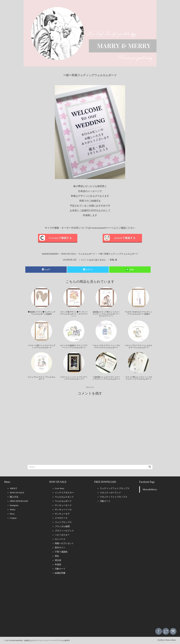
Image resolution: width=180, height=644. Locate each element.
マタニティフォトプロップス (114, 497)
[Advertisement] (90, 603)
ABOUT (13, 488)
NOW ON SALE (68, 254)
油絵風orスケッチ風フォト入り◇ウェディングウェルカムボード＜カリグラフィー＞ (106, 314)
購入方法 (14, 497)
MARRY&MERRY (50, 254)
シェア (46, 269)
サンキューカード (63, 505)
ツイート (88, 269)
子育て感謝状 (61, 552)
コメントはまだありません (93, 260)
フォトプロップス (63, 522)
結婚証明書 (60, 573)
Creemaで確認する (60, 238)
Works (13, 510)
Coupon (13, 518)
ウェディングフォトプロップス (115, 488)
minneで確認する (125, 238)
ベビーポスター (62, 535)
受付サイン (60, 548)
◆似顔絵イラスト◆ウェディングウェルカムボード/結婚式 (42, 313)
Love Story (60, 488)
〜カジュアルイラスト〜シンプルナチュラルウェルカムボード (106, 346)
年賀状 (58, 565)
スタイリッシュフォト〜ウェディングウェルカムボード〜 (74, 378)
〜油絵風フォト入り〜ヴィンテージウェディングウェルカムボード (106, 378)
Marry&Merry (150, 489)
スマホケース (61, 518)
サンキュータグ (62, 514)
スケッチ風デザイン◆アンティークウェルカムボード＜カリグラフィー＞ (74, 314)
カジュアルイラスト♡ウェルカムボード (42, 378)
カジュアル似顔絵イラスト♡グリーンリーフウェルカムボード (74, 346)
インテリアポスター (64, 493)
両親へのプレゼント (64, 543)
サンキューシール (63, 510)
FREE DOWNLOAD (19, 501)
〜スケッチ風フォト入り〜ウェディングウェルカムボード (42, 346)
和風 (112, 260)
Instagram (14, 505)
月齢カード (60, 569)
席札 (57, 556)
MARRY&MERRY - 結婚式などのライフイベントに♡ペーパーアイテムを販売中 (40, 640)
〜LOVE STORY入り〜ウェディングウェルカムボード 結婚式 (139, 313)
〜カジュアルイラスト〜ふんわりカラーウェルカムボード (139, 346)
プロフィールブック (64, 531)
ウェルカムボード (87, 254)
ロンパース (60, 539)
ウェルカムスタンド (64, 497)
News (12, 514)
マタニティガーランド (110, 493)
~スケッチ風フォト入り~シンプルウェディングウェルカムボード (139, 378)
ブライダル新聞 (62, 526)
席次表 (58, 560)
